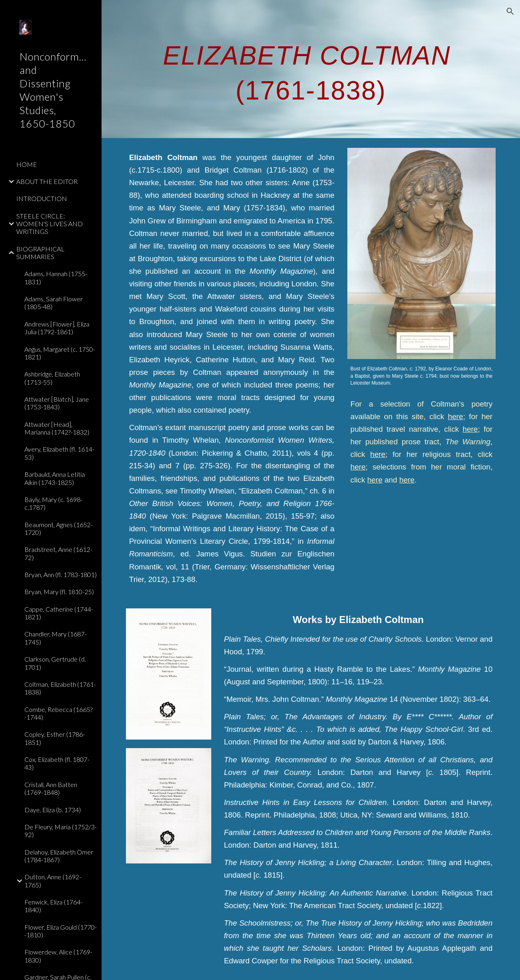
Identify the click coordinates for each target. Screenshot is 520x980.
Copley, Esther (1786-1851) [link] (55, 738)
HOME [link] (27, 164)
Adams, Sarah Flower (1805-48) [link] (54, 303)
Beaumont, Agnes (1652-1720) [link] (58, 528)
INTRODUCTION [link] (42, 198)
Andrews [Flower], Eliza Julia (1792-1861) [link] (57, 328)
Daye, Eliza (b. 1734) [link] (53, 810)
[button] (510, 11)
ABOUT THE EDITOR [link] (47, 181)
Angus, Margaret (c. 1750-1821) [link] (60, 353)
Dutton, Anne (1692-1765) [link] (53, 880)
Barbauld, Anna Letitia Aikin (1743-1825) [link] (55, 478)
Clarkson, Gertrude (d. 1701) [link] (55, 663)
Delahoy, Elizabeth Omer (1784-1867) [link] (59, 856)
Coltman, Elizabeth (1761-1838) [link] (60, 688)
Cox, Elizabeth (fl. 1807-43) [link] (57, 763)
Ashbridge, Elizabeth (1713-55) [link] (52, 378)
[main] (311, 69)
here (456, 416)
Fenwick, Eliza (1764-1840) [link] (53, 906)
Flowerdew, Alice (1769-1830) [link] (58, 956)
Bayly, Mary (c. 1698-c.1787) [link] (53, 503)
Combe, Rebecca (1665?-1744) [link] (58, 713)
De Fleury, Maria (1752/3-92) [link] (61, 831)
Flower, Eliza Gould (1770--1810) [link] (61, 931)
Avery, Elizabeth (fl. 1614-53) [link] (59, 453)
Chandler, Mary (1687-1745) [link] (55, 638)
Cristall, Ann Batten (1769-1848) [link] (51, 788)
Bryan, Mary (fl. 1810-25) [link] (59, 592)
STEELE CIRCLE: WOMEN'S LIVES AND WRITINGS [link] (50, 224)
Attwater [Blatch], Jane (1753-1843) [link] (57, 403)
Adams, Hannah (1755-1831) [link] (56, 277)
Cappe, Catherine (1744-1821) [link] (59, 613)
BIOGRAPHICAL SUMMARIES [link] (40, 253)
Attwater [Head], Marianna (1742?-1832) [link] (57, 428)
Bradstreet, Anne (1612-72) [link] (58, 553)
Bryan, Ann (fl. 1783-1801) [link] (61, 574)
